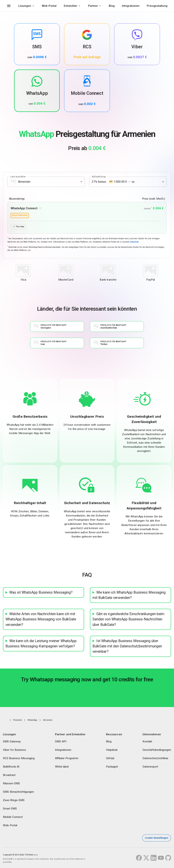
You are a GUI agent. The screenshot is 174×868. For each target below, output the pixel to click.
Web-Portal (49, 6)
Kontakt (147, 742)
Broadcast (9, 775)
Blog (112, 6)
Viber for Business (14, 750)
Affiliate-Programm (67, 758)
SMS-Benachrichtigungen (18, 792)
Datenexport (150, 767)
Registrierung (20, 215)
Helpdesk (112, 750)
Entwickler (71, 6)
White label (62, 767)
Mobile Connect (13, 817)
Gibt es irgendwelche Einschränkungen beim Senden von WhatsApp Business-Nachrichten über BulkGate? (128, 620)
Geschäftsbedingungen (157, 750)
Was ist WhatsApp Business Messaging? (41, 592)
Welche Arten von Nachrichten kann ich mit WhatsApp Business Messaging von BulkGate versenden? (41, 620)
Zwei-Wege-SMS (14, 800)
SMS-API (61, 742)
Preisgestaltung (157, 6)
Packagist (112, 767)
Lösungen (25, 6)
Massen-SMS (11, 784)
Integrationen (131, 6)
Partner (93, 6)
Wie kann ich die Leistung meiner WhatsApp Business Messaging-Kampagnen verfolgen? (41, 644)
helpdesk (134, 242)
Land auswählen (18, 176)
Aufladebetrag (99, 176)
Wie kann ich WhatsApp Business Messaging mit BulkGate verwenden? (129, 595)
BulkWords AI (11, 767)
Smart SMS (10, 809)
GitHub (110, 758)
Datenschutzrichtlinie (155, 758)
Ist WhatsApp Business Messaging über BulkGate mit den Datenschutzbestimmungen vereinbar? (127, 646)
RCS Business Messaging (19, 758)
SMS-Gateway (12, 742)
